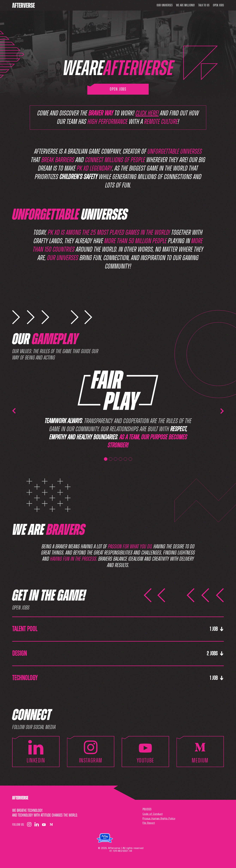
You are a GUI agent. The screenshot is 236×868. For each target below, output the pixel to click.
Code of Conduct (153, 814)
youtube (145, 752)
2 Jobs (215, 654)
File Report (149, 823)
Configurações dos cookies (24, 861)
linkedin (36, 752)
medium (200, 752)
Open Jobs (218, 5)
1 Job (217, 629)
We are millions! (185, 5)
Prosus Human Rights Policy (159, 819)
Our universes (165, 5)
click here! (147, 113)
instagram (91, 752)
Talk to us (204, 5)
